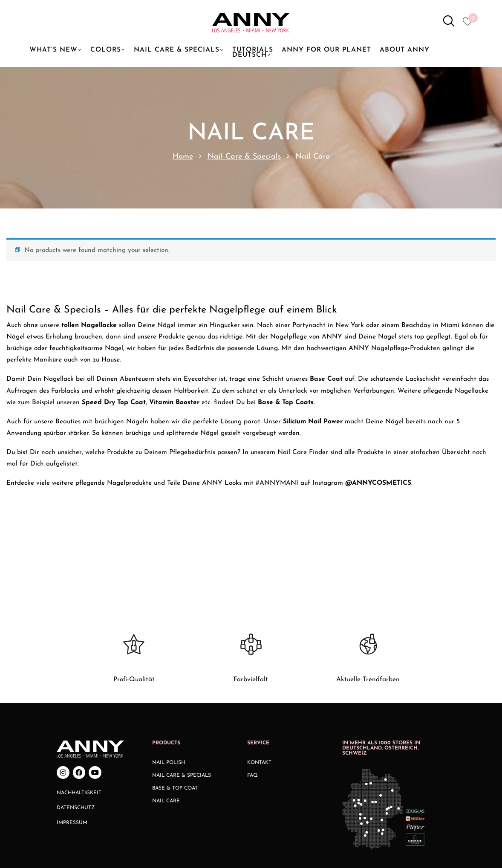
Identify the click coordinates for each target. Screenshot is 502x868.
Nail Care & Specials (244, 157)
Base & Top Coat (175, 718)
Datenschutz (76, 738)
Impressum (72, 752)
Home (183, 157)
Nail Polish (169, 693)
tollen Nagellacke (89, 325)
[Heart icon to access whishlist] (470, 24)
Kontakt (259, 693)
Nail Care (166, 731)
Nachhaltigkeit (79, 723)
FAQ (252, 706)
